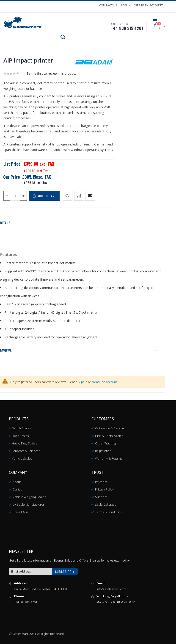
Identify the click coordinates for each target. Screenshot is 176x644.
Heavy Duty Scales (24, 441)
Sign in (83, 382)
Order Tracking (105, 441)
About (17, 480)
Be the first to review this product (51, 73)
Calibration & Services (110, 426)
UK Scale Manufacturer (28, 503)
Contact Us (108, 5)
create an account (104, 382)
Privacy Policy (104, 488)
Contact (18, 488)
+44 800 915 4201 (26, 600)
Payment (101, 480)
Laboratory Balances (26, 449)
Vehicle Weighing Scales (29, 495)
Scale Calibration (107, 503)
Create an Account (148, 5)
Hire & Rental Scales (109, 434)
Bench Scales (21, 426)
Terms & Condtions (108, 510)
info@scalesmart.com (111, 587)
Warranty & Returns (109, 457)
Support (101, 495)
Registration (103, 449)
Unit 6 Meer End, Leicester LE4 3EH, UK (40, 587)
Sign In (125, 5)
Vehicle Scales (22, 457)
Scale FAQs (20, 510)
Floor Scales (20, 434)
